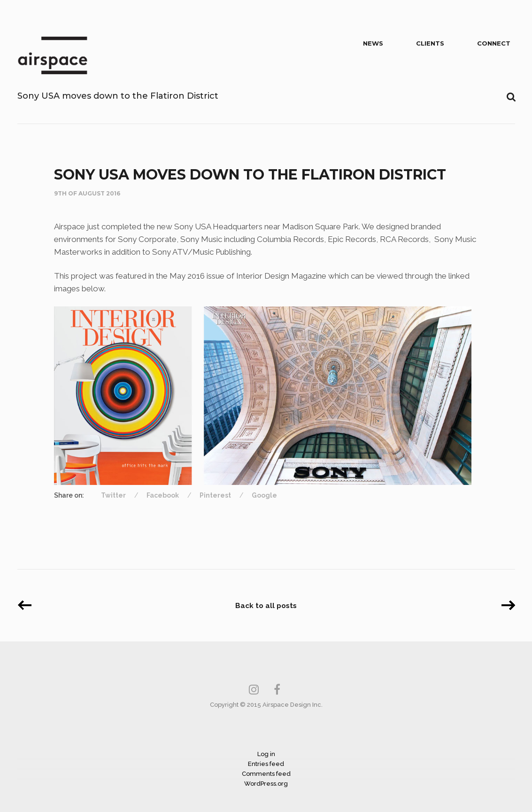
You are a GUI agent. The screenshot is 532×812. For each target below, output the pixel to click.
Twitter (113, 495)
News (373, 43)
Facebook (163, 495)
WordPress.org (266, 784)
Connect (494, 43)
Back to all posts (266, 606)
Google (264, 495)
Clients (430, 43)
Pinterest (215, 495)
